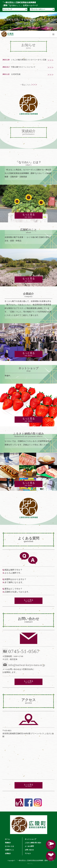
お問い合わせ (29, 850)
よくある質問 (29, 846)
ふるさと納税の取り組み (33, 843)
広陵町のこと (9, 850)
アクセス (28, 853)
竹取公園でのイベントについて (23, 67)
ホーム (7, 839)
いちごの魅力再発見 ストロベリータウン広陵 (29, 60)
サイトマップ (15, 9)
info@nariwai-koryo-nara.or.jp (24, 665)
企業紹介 (8, 853)
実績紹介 (8, 843)
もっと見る (29, 216)
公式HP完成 (16, 74)
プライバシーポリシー (42, 9)
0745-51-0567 (21, 651)
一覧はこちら (29, 85)
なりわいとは (9, 846)
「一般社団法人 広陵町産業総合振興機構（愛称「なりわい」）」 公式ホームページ (20, 4)
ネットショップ (30, 839)
